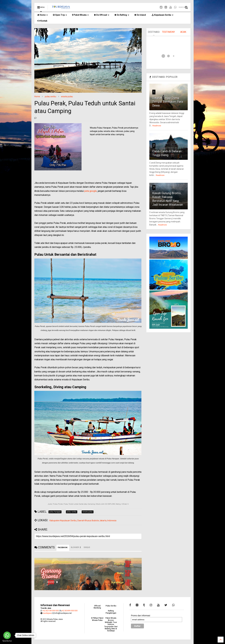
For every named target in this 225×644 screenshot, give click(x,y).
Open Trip (60, 15)
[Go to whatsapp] (7, 635)
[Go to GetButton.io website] (7, 641)
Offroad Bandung (97, 607)
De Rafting (122, 15)
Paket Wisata (80, 15)
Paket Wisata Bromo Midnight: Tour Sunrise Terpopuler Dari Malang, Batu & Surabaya (111, 624)
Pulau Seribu (111, 606)
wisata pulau (67, 96)
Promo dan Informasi (141, 616)
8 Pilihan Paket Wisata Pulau (97, 619)
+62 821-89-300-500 (51, 611)
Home (43, 15)
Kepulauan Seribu (163, 15)
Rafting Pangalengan (111, 612)
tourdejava (47, 613)
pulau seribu (50, 96)
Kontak (42, 21)
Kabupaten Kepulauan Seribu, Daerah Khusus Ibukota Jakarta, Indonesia (83, 521)
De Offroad (102, 15)
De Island (140, 15)
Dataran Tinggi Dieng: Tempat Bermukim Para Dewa (168, 102)
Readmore (157, 126)
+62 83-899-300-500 (69, 611)
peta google (91, 191)
